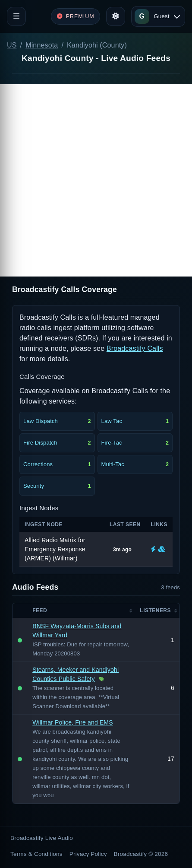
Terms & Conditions (36, 854)
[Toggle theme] (116, 16)
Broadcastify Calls (135, 348)
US (12, 45)
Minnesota (42, 45)
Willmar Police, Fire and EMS (73, 722)
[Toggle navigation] (16, 16)
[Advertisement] (96, 180)
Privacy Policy (88, 854)
